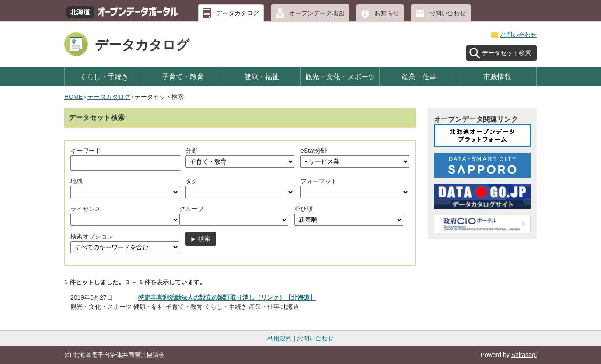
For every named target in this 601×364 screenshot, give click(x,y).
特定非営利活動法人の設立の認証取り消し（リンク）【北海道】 (227, 297)
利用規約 (280, 338)
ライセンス (86, 209)
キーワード (86, 150)
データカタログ (238, 13)
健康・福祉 (262, 77)
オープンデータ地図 (317, 13)
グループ (192, 209)
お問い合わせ (447, 13)
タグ (192, 181)
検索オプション (92, 236)
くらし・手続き (104, 77)
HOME (73, 97)
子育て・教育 (183, 77)
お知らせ (387, 13)
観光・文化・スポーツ (340, 77)
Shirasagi (524, 355)
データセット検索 (507, 53)
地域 (77, 181)
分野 (192, 150)
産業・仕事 (419, 77)
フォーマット (319, 181)
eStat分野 (314, 150)
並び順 (304, 209)
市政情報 (497, 77)
